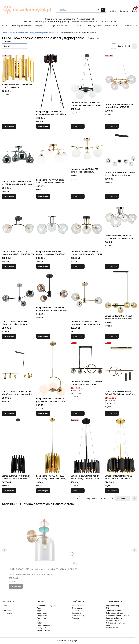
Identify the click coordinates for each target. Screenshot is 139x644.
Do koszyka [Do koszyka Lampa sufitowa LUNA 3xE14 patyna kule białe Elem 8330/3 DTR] (43, 413)
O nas (4, 606)
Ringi (39, 610)
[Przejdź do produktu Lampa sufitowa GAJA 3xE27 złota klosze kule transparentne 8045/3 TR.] (87, 295)
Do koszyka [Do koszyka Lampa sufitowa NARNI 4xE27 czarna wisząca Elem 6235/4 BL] (78, 491)
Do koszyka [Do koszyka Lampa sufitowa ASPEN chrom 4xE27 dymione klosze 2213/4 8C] (9, 196)
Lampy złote (42, 615)
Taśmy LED (41, 628)
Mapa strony (7, 613)
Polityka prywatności (115, 613)
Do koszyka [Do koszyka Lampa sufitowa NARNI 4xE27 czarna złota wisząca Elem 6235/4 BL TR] (112, 491)
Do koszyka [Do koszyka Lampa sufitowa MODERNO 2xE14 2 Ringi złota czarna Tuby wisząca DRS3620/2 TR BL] (112, 413)
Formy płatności (78, 606)
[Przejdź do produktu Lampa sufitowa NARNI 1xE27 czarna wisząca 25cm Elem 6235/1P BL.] (18, 446)
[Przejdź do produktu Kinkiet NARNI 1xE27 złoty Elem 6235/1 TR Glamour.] (18, 68)
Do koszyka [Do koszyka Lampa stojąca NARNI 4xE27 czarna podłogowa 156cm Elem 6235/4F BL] (43, 126)
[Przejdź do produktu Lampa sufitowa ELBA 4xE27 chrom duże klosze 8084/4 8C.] (121, 217)
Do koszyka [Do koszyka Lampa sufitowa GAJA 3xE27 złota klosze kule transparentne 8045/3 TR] (78, 336)
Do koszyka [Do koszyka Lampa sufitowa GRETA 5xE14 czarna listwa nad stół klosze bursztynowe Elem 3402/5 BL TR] (112, 336)
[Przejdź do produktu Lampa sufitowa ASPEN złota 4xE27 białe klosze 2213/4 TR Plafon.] (52, 154)
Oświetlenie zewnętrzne (46, 606)
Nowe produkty (78, 615)
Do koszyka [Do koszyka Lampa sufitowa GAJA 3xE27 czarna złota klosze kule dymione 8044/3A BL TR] (43, 336)
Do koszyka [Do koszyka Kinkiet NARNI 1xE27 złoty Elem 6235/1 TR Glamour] (9, 126)
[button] (103, 10)
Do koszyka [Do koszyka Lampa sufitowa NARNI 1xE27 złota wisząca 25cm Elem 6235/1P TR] (43, 491)
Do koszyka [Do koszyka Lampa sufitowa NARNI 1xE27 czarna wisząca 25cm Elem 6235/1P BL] (9, 491)
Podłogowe (41, 618)
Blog (108, 625)
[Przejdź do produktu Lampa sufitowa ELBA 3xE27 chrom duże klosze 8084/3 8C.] (52, 225)
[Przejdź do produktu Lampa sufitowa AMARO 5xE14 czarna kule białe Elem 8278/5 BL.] (87, 77)
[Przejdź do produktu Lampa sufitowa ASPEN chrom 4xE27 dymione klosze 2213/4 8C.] (18, 155)
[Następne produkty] (122, 499)
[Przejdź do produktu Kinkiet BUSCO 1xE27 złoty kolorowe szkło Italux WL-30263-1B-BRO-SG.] (43, 539)
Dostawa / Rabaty (113, 620)
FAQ (108, 608)
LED (38, 620)
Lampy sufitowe (43, 625)
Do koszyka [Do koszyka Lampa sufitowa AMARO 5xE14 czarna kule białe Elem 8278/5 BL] (78, 126)
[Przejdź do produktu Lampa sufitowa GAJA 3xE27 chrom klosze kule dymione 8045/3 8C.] (18, 295)
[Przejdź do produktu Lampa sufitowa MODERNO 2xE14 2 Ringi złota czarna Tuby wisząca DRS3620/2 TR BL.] (121, 365)
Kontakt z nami (112, 628)
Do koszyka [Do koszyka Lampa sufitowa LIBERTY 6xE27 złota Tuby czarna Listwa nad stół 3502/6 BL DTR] (9, 413)
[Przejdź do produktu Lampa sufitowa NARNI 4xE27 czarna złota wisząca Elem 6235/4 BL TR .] (121, 446)
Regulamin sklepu (113, 606)
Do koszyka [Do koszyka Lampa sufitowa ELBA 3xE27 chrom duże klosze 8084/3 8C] (43, 266)
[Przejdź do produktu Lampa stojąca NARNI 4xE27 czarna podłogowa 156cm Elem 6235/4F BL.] (52, 81)
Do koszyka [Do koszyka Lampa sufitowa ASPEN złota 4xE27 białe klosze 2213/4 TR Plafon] (43, 196)
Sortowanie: (7, 41)
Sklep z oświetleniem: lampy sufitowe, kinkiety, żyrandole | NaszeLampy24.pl (29, 33)
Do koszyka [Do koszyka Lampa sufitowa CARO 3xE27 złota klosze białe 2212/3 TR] (78, 196)
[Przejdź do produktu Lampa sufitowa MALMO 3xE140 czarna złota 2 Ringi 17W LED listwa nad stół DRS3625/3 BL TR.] (87, 360)
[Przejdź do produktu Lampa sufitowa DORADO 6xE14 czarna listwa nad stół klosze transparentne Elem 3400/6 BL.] (121, 150)
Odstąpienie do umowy (116, 623)
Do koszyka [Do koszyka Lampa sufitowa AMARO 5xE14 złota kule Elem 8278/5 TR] (112, 126)
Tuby (39, 608)
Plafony (40, 623)
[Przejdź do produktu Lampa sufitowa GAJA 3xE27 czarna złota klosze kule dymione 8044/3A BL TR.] (52, 288)
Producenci (7, 610)
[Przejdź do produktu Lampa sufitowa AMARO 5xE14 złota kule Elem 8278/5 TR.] (121, 78)
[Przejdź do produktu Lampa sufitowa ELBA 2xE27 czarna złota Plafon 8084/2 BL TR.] (18, 225)
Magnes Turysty (43, 630)
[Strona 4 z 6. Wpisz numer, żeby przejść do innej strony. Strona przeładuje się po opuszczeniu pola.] (125, 46)
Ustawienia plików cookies (117, 615)
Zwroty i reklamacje (114, 610)
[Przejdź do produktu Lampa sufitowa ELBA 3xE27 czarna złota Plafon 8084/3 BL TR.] (87, 225)
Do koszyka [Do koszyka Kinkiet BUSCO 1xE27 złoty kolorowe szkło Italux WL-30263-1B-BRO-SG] (16, 586)
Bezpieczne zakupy (80, 613)
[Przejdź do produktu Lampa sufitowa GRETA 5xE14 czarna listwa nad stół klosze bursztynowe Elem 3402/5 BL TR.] (121, 292)
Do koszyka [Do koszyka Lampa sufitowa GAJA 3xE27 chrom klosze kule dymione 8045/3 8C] (9, 336)
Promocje (75, 618)
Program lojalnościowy (115, 618)
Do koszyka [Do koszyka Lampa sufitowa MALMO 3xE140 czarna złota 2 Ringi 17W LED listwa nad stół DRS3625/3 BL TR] (78, 413)
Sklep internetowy (67, 641)
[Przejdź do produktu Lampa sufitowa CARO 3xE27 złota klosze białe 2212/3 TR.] (87, 149)
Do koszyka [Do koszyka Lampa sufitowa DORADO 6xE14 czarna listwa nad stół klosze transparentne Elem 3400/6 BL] (112, 196)
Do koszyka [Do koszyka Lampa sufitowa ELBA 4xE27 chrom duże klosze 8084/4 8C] (112, 266)
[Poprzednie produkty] (90, 499)
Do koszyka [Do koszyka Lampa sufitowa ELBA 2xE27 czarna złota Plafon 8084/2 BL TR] (9, 266)
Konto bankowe (78, 608)
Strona (120, 46)
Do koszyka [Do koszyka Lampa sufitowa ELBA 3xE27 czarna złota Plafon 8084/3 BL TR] (78, 266)
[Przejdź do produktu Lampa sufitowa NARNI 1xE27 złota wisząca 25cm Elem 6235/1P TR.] (52, 446)
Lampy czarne (43, 613)
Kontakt (5, 608)
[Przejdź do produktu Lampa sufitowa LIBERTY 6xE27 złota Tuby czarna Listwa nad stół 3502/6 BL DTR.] (18, 365)
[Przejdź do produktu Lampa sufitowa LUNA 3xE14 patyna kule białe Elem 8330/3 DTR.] (52, 368)
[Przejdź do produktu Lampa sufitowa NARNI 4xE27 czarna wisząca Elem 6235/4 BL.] (87, 446)
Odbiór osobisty (78, 610)
